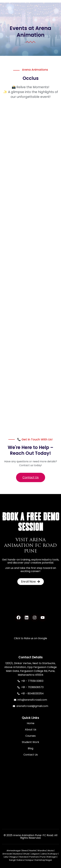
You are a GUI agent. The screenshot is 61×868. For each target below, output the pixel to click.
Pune (43, 857)
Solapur (29, 860)
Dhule (26, 854)
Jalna (44, 854)
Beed (25, 851)
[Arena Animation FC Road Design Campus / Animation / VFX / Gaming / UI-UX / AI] (30, 792)
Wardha (42, 851)
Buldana (18, 854)
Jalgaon (35, 854)
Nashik (33, 851)
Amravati (7, 854)
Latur (6, 857)
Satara (20, 860)
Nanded (24, 857)
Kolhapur (53, 854)
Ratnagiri (52, 857)
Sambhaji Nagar (44, 860)
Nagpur (14, 857)
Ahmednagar (14, 851)
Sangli (12, 860)
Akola (50, 851)
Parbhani (34, 857)
